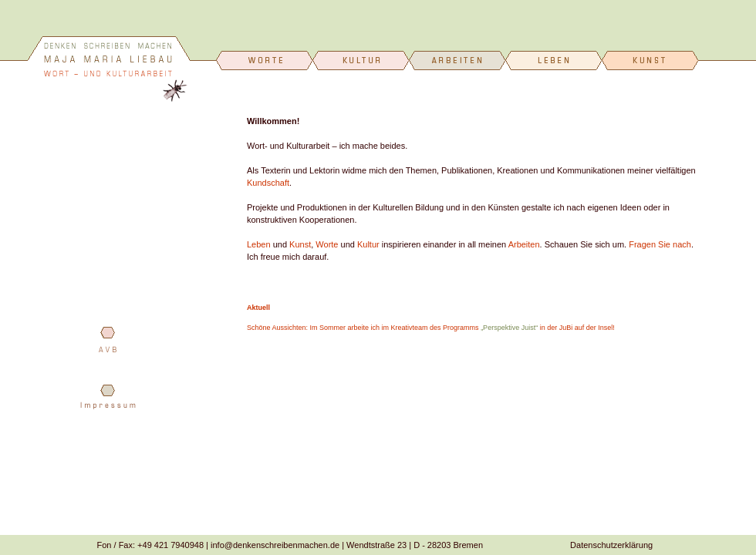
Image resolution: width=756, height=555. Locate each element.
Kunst (300, 244)
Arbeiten (524, 244)
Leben (259, 244)
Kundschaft (268, 183)
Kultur (368, 244)
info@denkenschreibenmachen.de (275, 545)
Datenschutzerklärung (611, 545)
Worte (327, 244)
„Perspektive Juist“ (509, 328)
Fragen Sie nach (660, 244)
